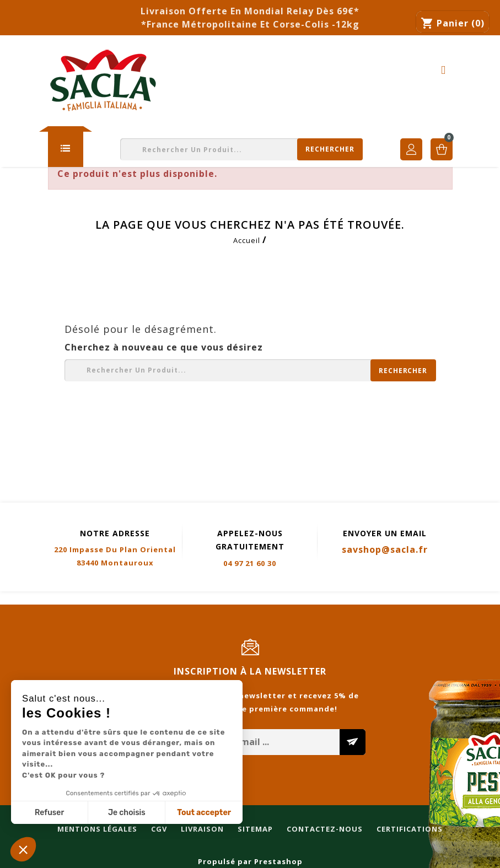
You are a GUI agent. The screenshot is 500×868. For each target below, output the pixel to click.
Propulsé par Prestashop (250, 861)
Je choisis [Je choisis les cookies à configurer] (127, 813)
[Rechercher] (241, 149)
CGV (107, 599)
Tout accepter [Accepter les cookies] (204, 813)
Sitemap (203, 599)
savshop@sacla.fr (385, 549)
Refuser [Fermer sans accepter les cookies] (49, 813)
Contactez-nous (273, 599)
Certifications (358, 599)
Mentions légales (45, 599)
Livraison (150, 599)
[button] (23, 849)
